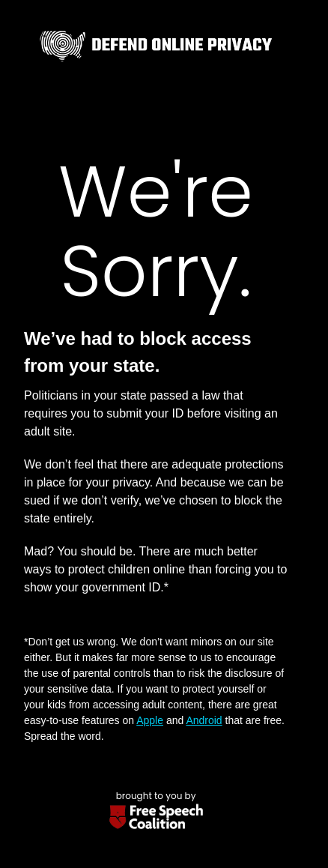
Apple (150, 720)
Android (204, 720)
